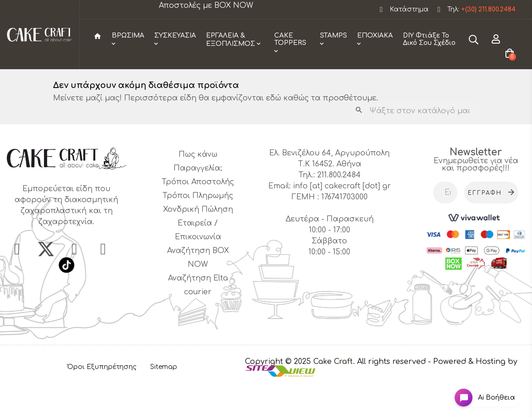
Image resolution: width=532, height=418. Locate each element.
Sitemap (164, 401)
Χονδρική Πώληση (198, 244)
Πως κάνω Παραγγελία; (198, 196)
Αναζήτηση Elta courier (198, 319)
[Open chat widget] (480, 392)
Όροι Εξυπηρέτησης (102, 401)
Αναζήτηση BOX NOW (198, 292)
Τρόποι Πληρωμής (198, 230)
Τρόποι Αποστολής (198, 216)
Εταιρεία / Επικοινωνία (198, 264)
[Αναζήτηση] (415, 145)
